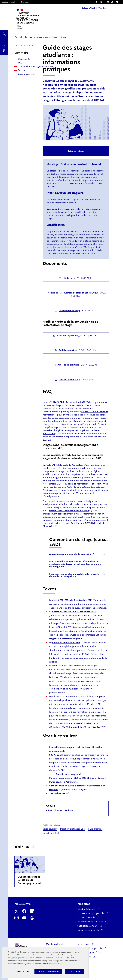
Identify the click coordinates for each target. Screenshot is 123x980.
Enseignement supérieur (37, 37)
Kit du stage (69, 278)
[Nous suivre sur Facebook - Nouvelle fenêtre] (114, 2)
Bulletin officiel (88, 8)
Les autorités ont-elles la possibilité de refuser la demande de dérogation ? (74, 575)
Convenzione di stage (70, 379)
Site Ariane (55, 755)
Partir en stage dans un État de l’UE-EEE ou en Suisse (77, 778)
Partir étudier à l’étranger (62, 782)
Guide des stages (76, 151)
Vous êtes (102, 8)
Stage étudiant (59, 37)
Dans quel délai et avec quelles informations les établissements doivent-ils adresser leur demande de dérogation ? (75, 564)
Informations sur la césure (60, 810)
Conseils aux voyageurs (68, 774)
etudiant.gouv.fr (10, 2)
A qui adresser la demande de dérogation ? (72, 554)
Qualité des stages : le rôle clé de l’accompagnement (29, 880)
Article (58, 833)
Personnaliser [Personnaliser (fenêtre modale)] (23, 971)
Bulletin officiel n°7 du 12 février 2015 (86, 727)
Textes (21, 76)
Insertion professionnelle (73, 829)
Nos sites (25, 2)
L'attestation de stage (70, 311)
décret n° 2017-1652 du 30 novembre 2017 (74, 612)
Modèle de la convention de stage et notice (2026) (73, 293)
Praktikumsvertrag (68, 350)
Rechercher (4, 33)
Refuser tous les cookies (48, 971)
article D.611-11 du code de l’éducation (69, 511)
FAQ (20, 63)
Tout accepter (74, 971)
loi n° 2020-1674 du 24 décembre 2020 (65, 402)
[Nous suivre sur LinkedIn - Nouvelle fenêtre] (118, 2)
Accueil (18, 37)
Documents (24, 59)
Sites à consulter (27, 80)
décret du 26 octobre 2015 (66, 643)
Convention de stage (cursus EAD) (26, 70)
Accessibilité (102, 2)
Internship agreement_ (68, 335)
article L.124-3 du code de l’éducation (64, 465)
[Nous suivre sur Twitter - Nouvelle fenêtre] (109, 2)
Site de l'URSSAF (58, 793)
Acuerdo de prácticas (68, 365)
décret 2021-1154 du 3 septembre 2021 (72, 600)
